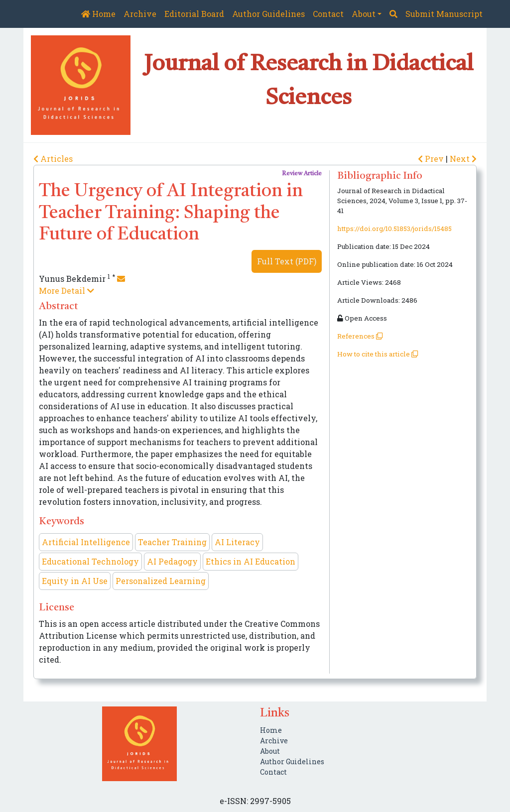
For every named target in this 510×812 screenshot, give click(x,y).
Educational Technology (90, 561)
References (360, 336)
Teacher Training (172, 542)
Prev (432, 159)
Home (98, 14)
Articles (53, 159)
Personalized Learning (161, 581)
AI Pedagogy (172, 561)
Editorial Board (194, 14)
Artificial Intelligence (86, 542)
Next (463, 159)
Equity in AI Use (75, 581)
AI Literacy (237, 542)
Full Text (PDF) (287, 261)
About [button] (364, 14)
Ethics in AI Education (251, 561)
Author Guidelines (268, 14)
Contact (328, 14)
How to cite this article (378, 354)
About (270, 751)
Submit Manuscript (444, 14)
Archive (140, 14)
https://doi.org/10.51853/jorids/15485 (394, 229)
